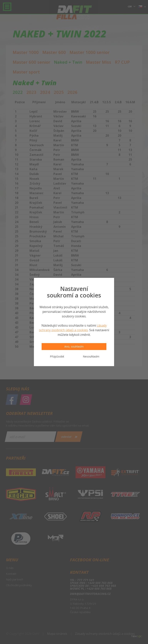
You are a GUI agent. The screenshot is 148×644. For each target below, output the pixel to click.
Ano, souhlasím (74, 346)
